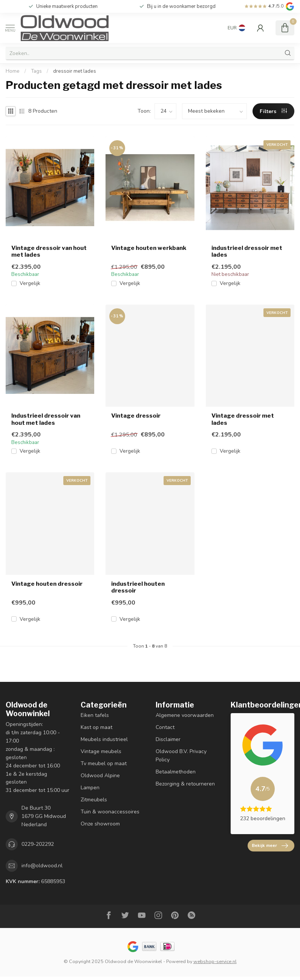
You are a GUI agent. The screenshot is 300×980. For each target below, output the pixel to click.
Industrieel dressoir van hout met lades (46, 419)
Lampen (90, 788)
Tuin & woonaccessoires (110, 812)
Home (13, 71)
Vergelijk (30, 283)
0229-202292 (38, 844)
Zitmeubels (94, 800)
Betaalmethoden (176, 772)
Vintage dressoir (136, 416)
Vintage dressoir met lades (243, 419)
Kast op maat (96, 727)
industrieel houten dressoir (138, 587)
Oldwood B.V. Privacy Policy (181, 756)
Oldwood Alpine (100, 776)
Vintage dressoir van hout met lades (49, 251)
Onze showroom (100, 824)
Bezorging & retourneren (185, 784)
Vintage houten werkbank (149, 248)
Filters (273, 111)
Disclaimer (168, 739)
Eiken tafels (95, 715)
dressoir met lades (75, 71)
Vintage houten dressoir (47, 584)
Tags (36, 71)
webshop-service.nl (215, 961)
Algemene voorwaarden (185, 715)
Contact (165, 727)
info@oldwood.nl (42, 866)
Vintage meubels (101, 751)
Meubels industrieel (104, 739)
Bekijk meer (270, 846)
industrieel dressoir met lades (247, 251)
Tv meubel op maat (104, 763)
